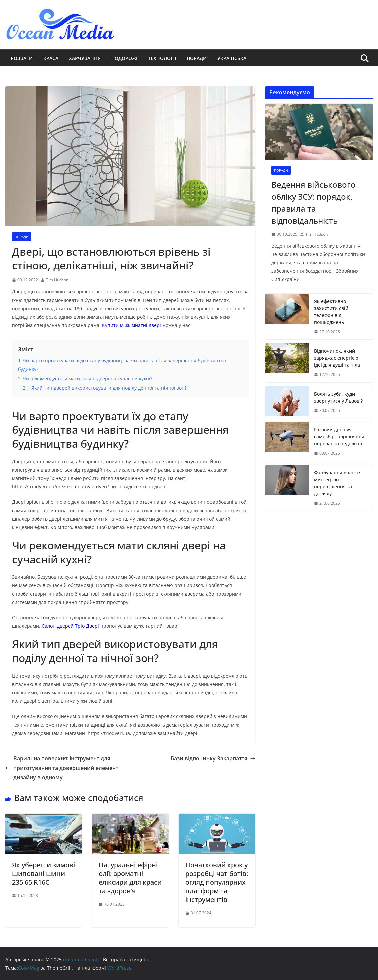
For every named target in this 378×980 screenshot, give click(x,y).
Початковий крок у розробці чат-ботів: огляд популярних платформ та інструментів (217, 882)
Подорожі (124, 58)
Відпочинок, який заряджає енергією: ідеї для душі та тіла (337, 358)
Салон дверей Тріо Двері (70, 626)
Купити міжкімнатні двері (131, 325)
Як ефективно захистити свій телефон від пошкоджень (331, 312)
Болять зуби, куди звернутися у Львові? (338, 397)
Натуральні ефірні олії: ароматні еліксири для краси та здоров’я (130, 878)
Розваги (22, 58)
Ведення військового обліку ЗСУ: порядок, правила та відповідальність (313, 202)
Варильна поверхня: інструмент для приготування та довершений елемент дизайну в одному (62, 768)
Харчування (85, 58)
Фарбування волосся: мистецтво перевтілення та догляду (338, 483)
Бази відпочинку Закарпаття (213, 758)
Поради (197, 58)
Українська (232, 58)
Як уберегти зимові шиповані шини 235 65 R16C (43, 874)
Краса (51, 58)
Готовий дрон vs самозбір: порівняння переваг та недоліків (339, 437)
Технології (162, 58)
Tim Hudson (57, 280)
